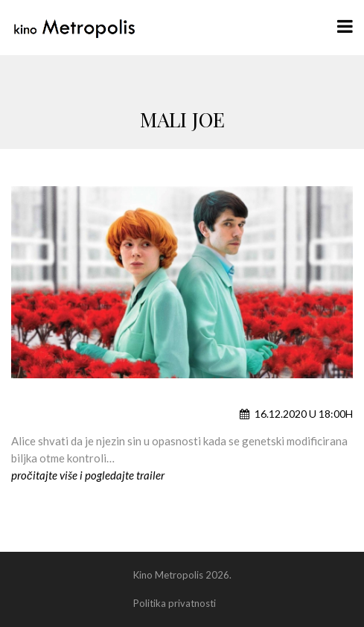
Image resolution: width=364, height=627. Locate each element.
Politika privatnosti (175, 603)
